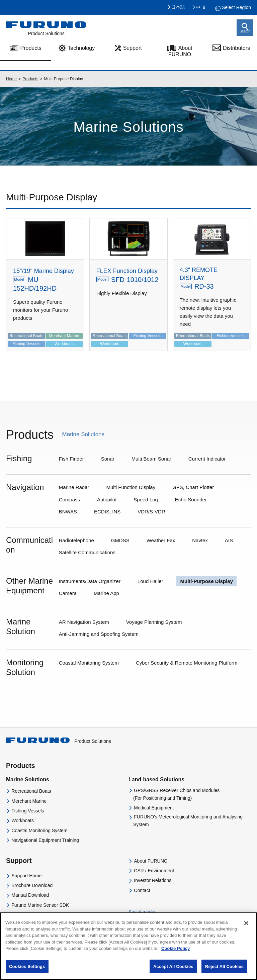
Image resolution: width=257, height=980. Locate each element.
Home (11, 79)
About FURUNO (180, 51)
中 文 (201, 7)
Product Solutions (59, 741)
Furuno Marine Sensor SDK (40, 905)
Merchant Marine (29, 801)
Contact (142, 890)
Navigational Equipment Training (45, 840)
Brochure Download (32, 885)
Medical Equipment (154, 808)
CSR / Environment (154, 871)
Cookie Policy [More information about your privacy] (176, 954)
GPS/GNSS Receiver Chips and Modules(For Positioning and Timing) (176, 794)
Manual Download (30, 895)
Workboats (23, 820)
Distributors (236, 48)
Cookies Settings (27, 972)
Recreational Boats (31, 791)
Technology (81, 48)
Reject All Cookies (224, 972)
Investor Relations (153, 880)
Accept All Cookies (173, 972)
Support (133, 48)
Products (30, 79)
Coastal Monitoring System (39, 830)
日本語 (178, 7)
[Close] (246, 929)
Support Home (26, 876)
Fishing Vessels (28, 811)
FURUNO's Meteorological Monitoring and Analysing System (188, 820)
